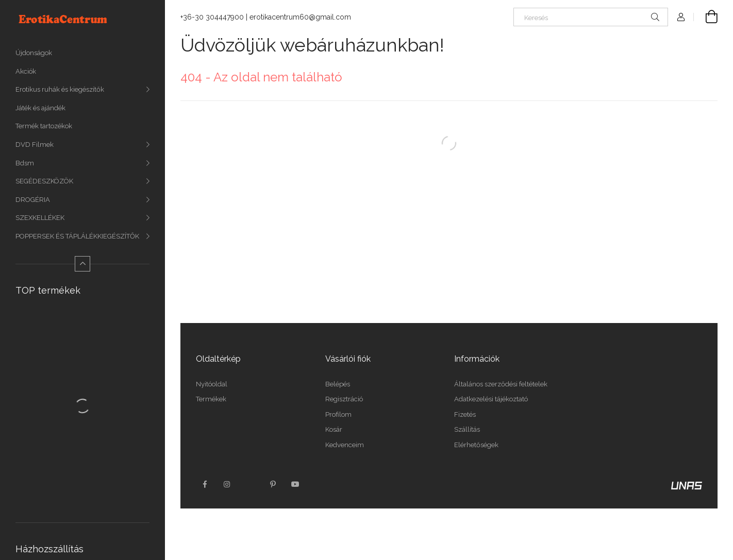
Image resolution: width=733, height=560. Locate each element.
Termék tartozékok (44, 126)
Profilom (338, 414)
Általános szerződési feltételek (501, 384)
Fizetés (465, 414)
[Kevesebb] (82, 264)
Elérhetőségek (476, 445)
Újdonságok (34, 53)
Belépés (338, 384)
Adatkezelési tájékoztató (491, 399)
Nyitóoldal (212, 384)
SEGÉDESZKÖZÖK (44, 181)
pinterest (273, 484)
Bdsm (25, 163)
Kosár (334, 429)
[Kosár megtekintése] (706, 17)
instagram (227, 484)
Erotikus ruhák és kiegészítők (60, 89)
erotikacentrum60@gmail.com (300, 17)
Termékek (211, 399)
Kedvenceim (345, 445)
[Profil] (681, 17)
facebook (205, 484)
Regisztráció (344, 399)
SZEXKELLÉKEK (40, 218)
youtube (295, 484)
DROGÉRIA (33, 200)
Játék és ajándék (40, 108)
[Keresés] (591, 17)
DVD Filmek (35, 145)
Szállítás (467, 429)
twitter (250, 484)
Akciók (26, 71)
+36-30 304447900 (212, 17)
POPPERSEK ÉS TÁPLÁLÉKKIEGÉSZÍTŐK (77, 236)
